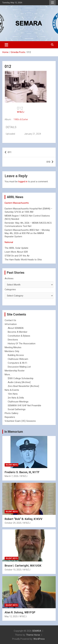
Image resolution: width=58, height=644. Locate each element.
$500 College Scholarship (21, 378)
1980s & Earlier (21, 119)
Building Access (16, 355)
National (9, 242)
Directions (13, 340)
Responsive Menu (52, 3)
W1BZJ (21, 112)
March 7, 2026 (12, 476)
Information (11, 324)
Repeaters (10, 417)
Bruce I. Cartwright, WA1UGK (23, 566)
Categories (10, 289)
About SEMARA (16, 328)
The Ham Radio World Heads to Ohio (23, 260)
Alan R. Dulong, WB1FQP (20, 612)
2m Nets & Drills (16, 398)
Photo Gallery (11, 413)
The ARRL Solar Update (16, 248)
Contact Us (10, 320)
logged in (23, 182)
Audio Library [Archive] (19, 382)
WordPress (39, 639)
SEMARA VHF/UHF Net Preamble (24, 405)
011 (10, 152)
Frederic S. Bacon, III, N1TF (22, 472)
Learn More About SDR (16, 252)
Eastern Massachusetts (17, 203)
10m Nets (13, 394)
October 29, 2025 (13, 523)
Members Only (12, 351)
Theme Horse (33, 635)
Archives (9, 278)
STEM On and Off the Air (17, 256)
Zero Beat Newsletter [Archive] (23, 386)
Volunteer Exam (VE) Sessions (20, 421)
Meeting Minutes (13, 347)
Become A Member (18, 332)
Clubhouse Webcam (18, 359)
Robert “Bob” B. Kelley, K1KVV (24, 519)
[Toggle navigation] (6, 45)
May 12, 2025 (11, 616)
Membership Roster (15, 371)
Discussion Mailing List (19, 367)
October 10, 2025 (13, 570)
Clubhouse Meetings (18, 402)
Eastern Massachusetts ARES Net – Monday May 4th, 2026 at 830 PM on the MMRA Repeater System (27, 233)
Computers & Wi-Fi (17, 363)
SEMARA (37, 631)
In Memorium (14, 432)
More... (8, 375)
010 (48, 162)
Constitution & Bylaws (19, 336)
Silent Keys (12, 465)
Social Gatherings (17, 409)
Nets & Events (12, 390)
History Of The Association (22, 344)
